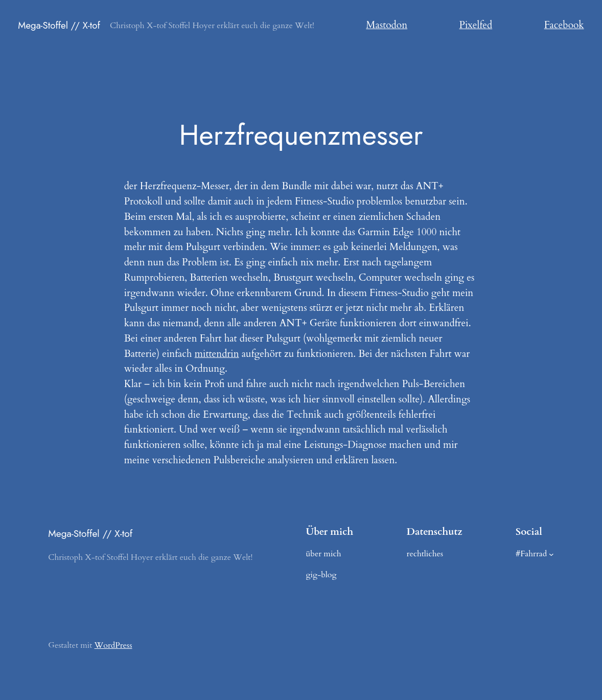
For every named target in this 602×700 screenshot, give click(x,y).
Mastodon (387, 25)
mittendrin (217, 354)
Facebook (564, 25)
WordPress (113, 645)
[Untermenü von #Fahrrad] (551, 554)
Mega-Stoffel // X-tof (59, 25)
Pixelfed (476, 25)
